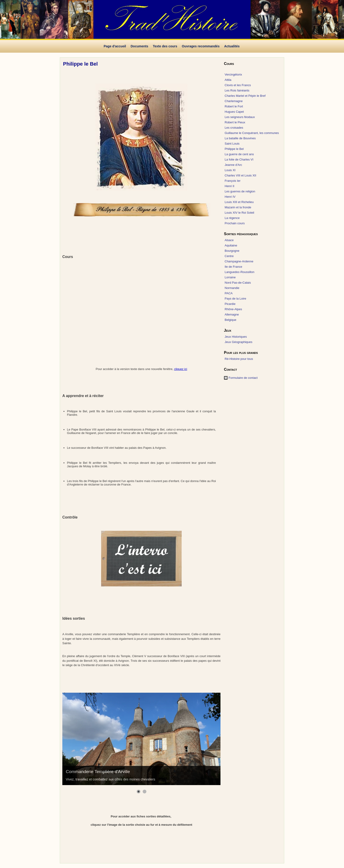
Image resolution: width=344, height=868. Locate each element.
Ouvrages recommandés (201, 46)
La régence (232, 218)
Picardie (230, 304)
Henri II (229, 186)
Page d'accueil (115, 46)
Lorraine (230, 277)
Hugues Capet (234, 112)
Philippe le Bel (234, 149)
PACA (229, 293)
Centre (229, 256)
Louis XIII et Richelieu (239, 202)
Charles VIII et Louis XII (240, 175)
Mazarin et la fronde (238, 207)
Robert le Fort (234, 106)
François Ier (233, 181)
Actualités (232, 46)
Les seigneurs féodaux (240, 117)
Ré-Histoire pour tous (239, 359)
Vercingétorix (233, 74)
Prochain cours (235, 223)
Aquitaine (231, 245)
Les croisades (234, 128)
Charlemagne (234, 101)
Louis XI (230, 170)
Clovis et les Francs (238, 85)
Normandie (232, 288)
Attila (228, 80)
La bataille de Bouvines (240, 138)
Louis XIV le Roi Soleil (239, 213)
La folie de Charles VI (239, 159)
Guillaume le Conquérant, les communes (252, 133)
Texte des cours (165, 46)
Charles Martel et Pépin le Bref (245, 96)
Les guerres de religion (240, 191)
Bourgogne (232, 251)
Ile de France (233, 267)
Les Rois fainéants (237, 90)
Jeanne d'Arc (233, 165)
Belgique (231, 320)
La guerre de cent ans (239, 154)
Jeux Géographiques (238, 342)
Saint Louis (232, 144)
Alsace (229, 240)
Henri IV (230, 197)
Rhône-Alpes (233, 309)
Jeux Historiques (236, 337)
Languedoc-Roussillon (240, 272)
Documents (139, 46)
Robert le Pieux (235, 122)
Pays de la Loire (235, 299)
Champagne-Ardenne (239, 261)
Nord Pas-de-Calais (238, 283)
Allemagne (232, 314)
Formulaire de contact (243, 378)
